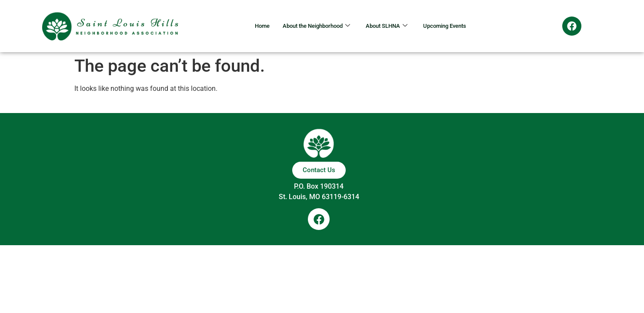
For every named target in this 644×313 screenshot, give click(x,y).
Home (249, 26)
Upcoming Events (455, 26)
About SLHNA (390, 26)
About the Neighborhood (311, 26)
